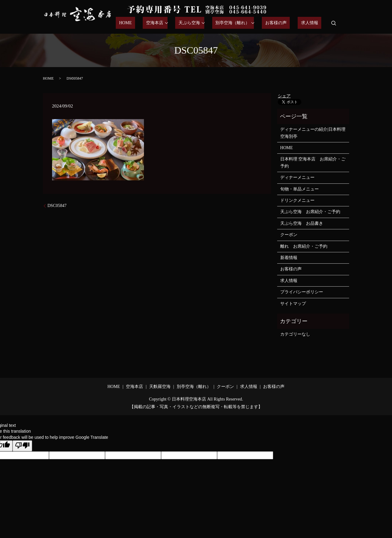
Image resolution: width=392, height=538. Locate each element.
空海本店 (175, 23)
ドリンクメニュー (297, 200)
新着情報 (289, 258)
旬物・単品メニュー (300, 189)
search (334, 23)
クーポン (289, 235)
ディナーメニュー (297, 177)
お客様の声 (286, 23)
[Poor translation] (22, 446)
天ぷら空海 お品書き (302, 223)
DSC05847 (57, 206)
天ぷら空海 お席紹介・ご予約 (310, 212)
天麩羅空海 (160, 387)
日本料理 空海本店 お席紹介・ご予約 (313, 162)
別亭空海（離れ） (246, 23)
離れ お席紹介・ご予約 (304, 246)
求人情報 (313, 23)
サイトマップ (293, 304)
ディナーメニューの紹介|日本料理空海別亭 (313, 133)
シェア (284, 96)
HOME (152, 23)
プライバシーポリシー (302, 292)
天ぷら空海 (206, 23)
